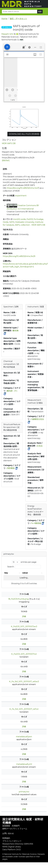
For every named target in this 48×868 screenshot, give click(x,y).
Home (4, 19)
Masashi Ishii (7, 34)
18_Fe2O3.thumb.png (18, 599)
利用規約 (6, 838)
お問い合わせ (8, 833)
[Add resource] (7, 47)
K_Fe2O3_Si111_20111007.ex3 (24, 626)
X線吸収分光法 (37, 419)
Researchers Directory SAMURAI (18, 844)
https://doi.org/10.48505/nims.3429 (19, 256)
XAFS (17, 225)
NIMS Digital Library (12, 847)
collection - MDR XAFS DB (33, 225)
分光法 (40, 446)
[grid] (31, 80)
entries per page (29, 562)
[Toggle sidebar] (7, 54)
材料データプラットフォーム (15, 829)
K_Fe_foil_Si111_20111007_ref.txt (24, 709)
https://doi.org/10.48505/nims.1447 (23, 188)
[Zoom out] (13, 90)
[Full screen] (41, 47)
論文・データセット (18, 19)
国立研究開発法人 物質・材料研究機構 (23, 821)
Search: (11, 567)
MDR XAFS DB (9, 143)
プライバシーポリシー (12, 841)
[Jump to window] (24, 47)
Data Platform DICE (12, 850)
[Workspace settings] (29, 47)
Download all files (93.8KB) (24, 134)
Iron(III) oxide (20, 219)
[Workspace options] (35, 47)
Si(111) (12, 222)
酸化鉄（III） (13, 391)
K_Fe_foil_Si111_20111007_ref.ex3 (24, 682)
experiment (21, 196)
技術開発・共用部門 (11, 826)
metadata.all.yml (24, 764)
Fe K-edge (38, 219)
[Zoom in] (7, 90)
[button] (20, 573)
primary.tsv (24, 792)
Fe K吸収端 (36, 523)
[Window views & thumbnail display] (35, 54)
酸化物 (16, 331)
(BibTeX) (6, 160)
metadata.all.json (24, 737)
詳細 (24, 616)
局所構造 (11, 468)
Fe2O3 (30, 219)
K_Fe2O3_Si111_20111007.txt (24, 654)
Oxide (6, 222)
